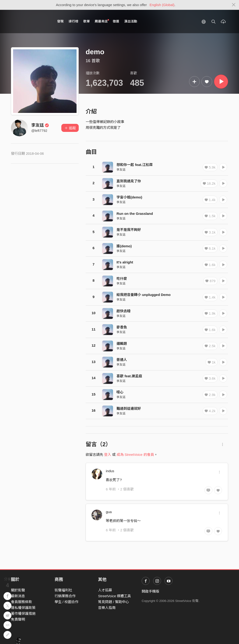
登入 (108, 455)
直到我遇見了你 (129, 181)
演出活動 (131, 21)
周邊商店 (102, 21)
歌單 (87, 21)
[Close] (234, 5)
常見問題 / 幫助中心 (114, 602)
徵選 (116, 21)
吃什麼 (122, 279)
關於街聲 (18, 590)
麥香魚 (122, 327)
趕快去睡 (123, 311)
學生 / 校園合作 (67, 602)
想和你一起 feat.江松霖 (135, 165)
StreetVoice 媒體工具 (114, 596)
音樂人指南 (107, 608)
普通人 (122, 360)
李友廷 (40, 125)
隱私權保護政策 (23, 608)
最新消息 (18, 596)
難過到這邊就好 (129, 408)
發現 (60, 21)
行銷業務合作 (65, 596)
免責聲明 (18, 619)
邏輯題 (122, 344)
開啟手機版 (150, 591)
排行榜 (74, 21)
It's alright (125, 262)
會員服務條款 (21, 602)
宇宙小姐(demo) (129, 197)
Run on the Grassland (135, 214)
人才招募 (105, 590)
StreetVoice (30, 22)
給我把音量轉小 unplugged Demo (144, 295)
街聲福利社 (63, 590)
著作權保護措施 (23, 613)
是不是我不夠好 (129, 230)
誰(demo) (124, 246)
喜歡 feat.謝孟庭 (129, 376)
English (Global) (162, 5)
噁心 (120, 392)
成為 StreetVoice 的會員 (135, 455)
